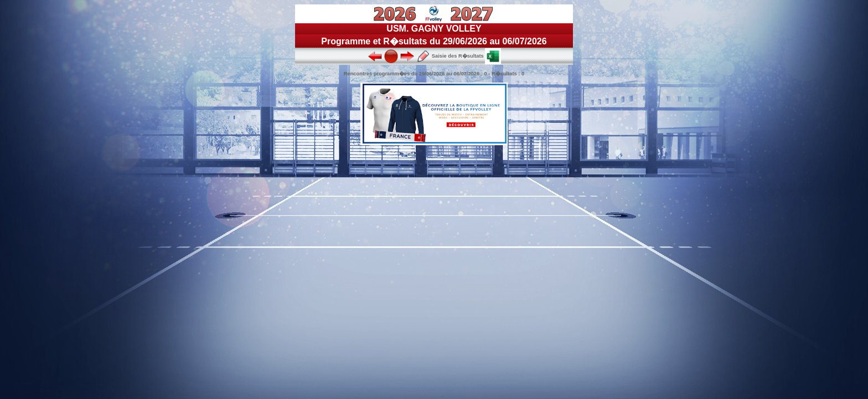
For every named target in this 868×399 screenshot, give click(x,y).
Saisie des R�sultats (450, 56)
